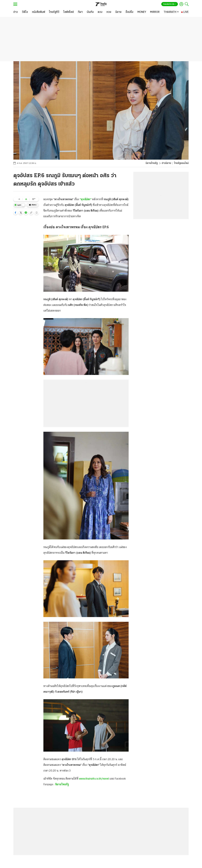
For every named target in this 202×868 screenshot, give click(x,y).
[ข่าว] (16, 12)
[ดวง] (100, 12)
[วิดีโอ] (25, 12)
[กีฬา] (80, 12)
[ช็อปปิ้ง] (129, 12)
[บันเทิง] (90, 12)
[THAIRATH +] (171, 12)
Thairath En (170, 4)
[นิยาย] (118, 12)
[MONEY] (142, 12)
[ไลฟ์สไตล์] (69, 12)
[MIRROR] (155, 12)
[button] (15, 213)
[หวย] (109, 12)
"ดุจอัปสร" (86, 199)
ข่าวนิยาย (166, 163)
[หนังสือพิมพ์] (39, 12)
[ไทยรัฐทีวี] (54, 12)
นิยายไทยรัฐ (152, 163)
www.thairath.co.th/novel (94, 779)
